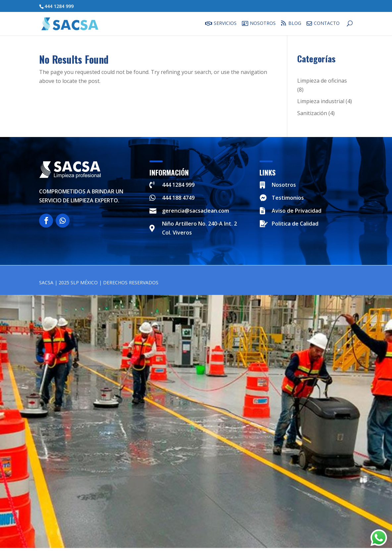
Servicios (225, 24)
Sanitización (312, 113)
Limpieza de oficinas (322, 81)
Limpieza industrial (321, 101)
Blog (293, 23)
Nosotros (263, 24)
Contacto (327, 24)
